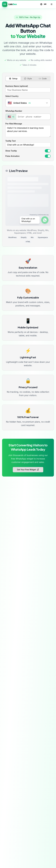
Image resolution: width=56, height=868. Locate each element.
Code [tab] (43, 79)
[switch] (48, 151)
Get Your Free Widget (28, 470)
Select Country (12, 96)
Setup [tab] (13, 79)
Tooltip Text (11, 141)
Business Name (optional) (17, 86)
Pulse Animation (12, 156)
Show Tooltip (11, 151)
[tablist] (28, 79)
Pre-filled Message (14, 124)
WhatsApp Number (14, 111)
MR (43, 4)
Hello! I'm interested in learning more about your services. (28, 131)
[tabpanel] (28, 121)
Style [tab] (28, 79)
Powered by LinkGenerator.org (39, 215)
